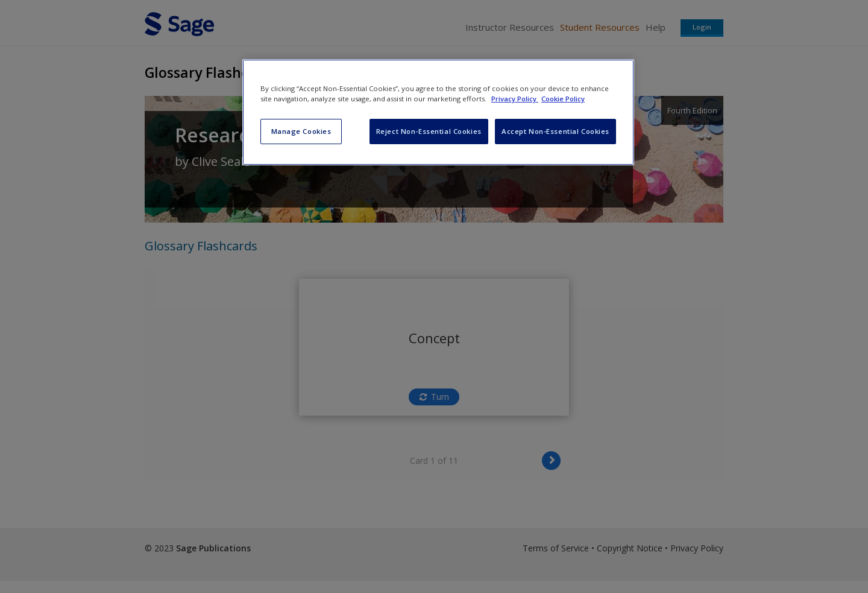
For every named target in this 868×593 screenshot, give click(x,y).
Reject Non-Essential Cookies (429, 131)
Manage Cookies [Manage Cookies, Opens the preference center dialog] (301, 131)
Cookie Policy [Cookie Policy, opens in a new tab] (563, 99)
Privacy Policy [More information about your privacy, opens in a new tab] (515, 99)
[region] (438, 112)
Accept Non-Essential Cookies (555, 131)
